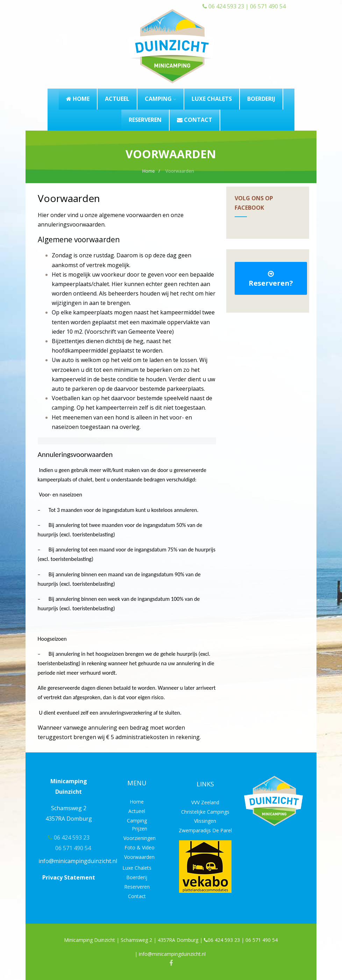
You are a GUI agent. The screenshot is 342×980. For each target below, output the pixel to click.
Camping (137, 821)
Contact (137, 896)
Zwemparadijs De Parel (205, 830)
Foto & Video (140, 847)
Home (137, 802)
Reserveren (137, 887)
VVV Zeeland (205, 802)
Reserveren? (271, 279)
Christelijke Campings (205, 812)
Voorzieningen (140, 838)
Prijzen (140, 829)
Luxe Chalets (137, 868)
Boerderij (137, 877)
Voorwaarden (139, 857)
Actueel (137, 811)
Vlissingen (205, 821)
